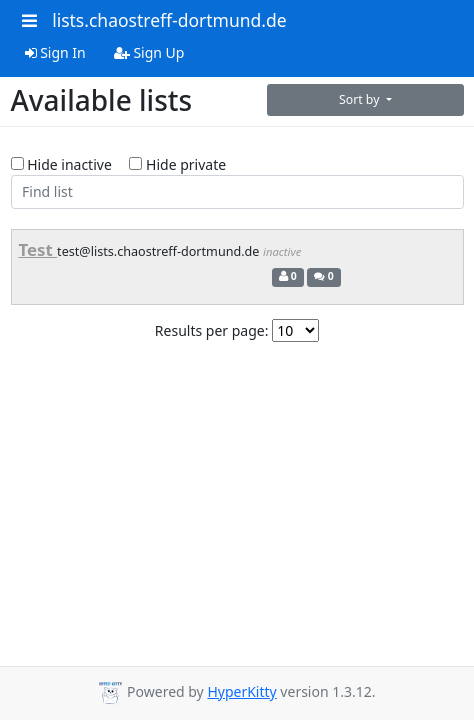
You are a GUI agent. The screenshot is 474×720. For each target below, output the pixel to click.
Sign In (55, 52)
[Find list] (237, 192)
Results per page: (212, 330)
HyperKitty (241, 691)
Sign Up (149, 52)
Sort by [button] (361, 99)
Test (38, 249)
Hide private (177, 164)
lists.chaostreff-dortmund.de (169, 20)
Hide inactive (61, 164)
